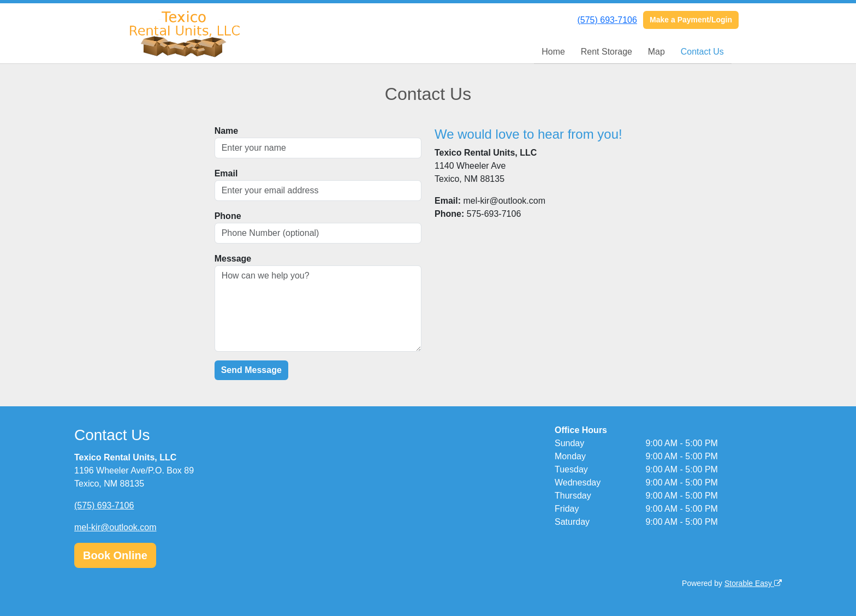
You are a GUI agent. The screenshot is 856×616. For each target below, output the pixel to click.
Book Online (115, 555)
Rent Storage (607, 52)
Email (226, 173)
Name (227, 131)
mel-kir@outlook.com (115, 527)
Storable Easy (753, 583)
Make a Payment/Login (691, 20)
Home (553, 52)
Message (233, 259)
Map (656, 52)
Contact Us (702, 52)
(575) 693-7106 (607, 20)
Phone (228, 216)
